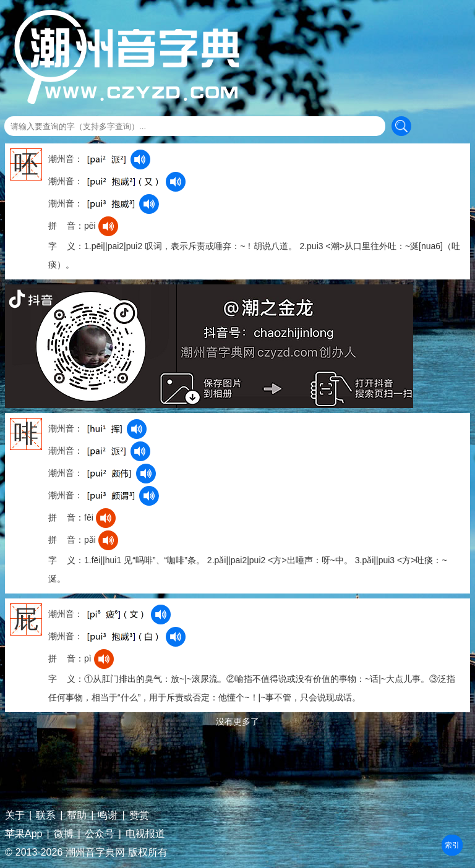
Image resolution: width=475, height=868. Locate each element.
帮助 (77, 815)
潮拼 (452, 845)
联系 (46, 815)
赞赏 (139, 815)
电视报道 (145, 834)
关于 (15, 815)
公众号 (100, 834)
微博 (64, 834)
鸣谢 (108, 815)
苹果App (24, 834)
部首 (452, 845)
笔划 (452, 845)
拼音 (452, 845)
